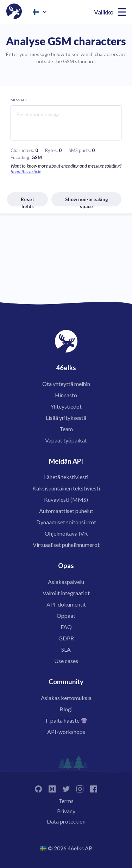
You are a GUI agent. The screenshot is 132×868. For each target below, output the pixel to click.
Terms (66, 801)
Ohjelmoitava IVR (66, 533)
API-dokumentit (66, 604)
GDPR (66, 638)
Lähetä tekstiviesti (66, 477)
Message (19, 100)
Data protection (66, 821)
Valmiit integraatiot (66, 593)
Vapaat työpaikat (66, 440)
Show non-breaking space (87, 201)
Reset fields (27, 201)
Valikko (104, 12)
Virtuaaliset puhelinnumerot (66, 545)
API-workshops (66, 732)
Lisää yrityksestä (66, 418)
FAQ (66, 627)
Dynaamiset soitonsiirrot (66, 522)
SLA (66, 649)
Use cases (66, 661)
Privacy (66, 811)
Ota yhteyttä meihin (66, 384)
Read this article (26, 171)
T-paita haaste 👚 (66, 720)
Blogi (66, 709)
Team (66, 429)
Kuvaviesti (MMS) (66, 499)
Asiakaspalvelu (66, 582)
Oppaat (66, 616)
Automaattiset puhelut (66, 511)
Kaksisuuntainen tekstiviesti (66, 488)
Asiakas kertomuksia (66, 698)
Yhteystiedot (66, 406)
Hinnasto (66, 395)
